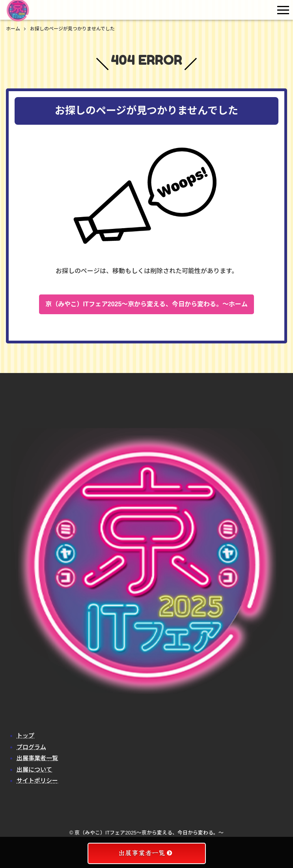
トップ (25, 736)
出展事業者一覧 (37, 758)
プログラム (31, 747)
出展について (34, 770)
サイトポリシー (37, 781)
